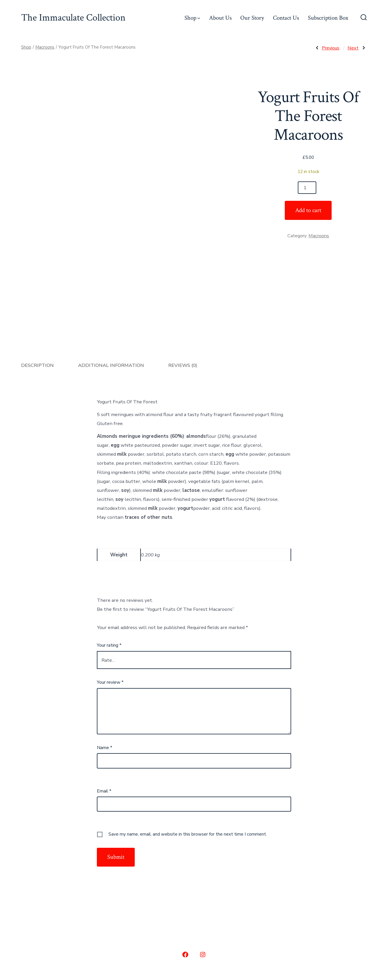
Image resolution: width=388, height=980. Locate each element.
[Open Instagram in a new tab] (203, 879)
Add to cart (308, 210)
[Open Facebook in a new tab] (185, 879)
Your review (110, 607)
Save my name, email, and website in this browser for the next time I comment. (188, 759)
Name (105, 672)
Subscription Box (328, 18)
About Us (220, 18)
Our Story (252, 18)
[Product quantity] (307, 188)
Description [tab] (37, 290)
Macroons (45, 47)
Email (104, 716)
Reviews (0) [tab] (183, 290)
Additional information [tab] (111, 290)
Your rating (109, 570)
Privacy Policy (237, 940)
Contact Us (286, 18)
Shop (192, 18)
